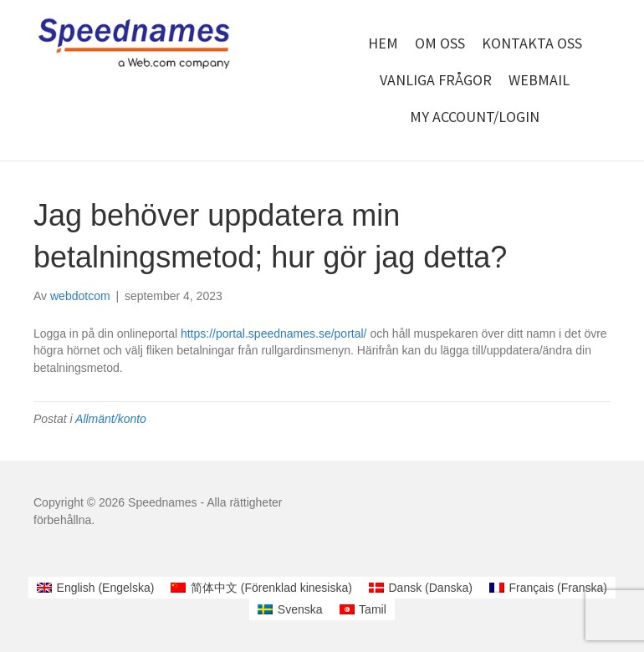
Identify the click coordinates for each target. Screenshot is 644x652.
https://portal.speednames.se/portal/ (274, 334)
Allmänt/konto (111, 419)
